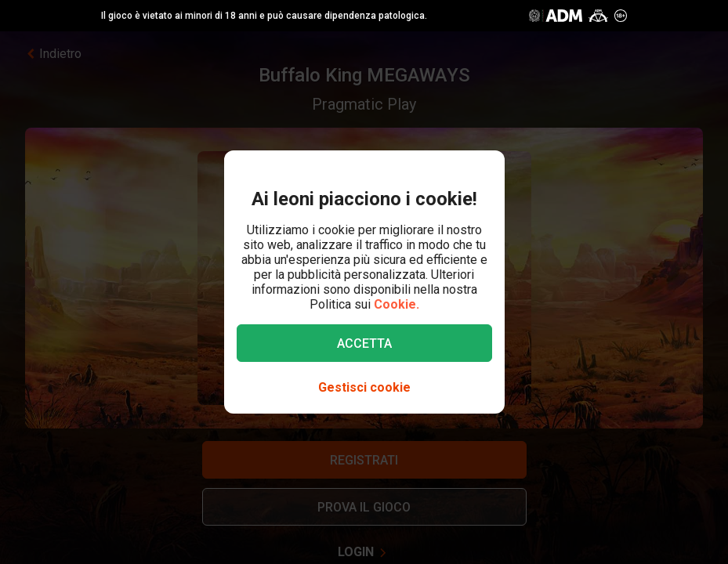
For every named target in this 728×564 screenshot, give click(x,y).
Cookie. (397, 304)
